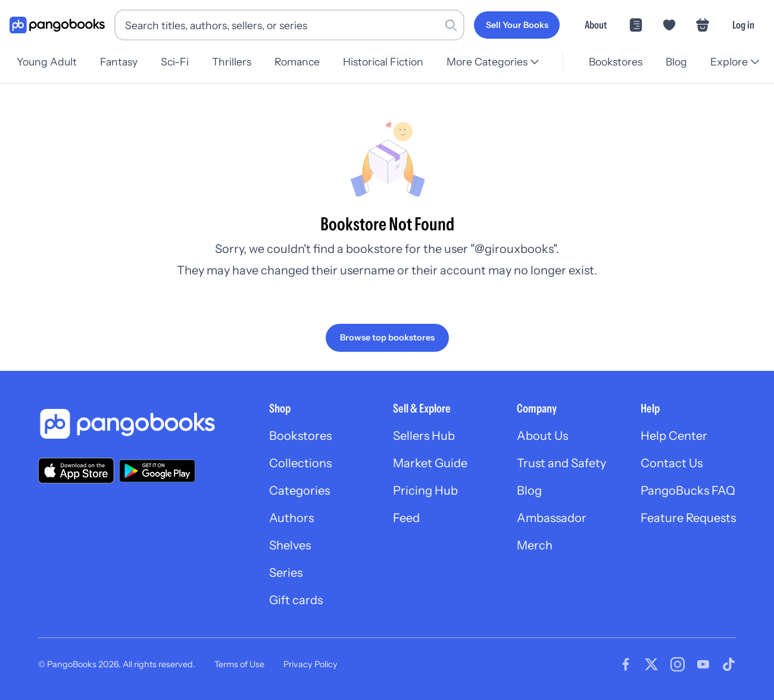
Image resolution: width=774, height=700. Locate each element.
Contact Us (672, 463)
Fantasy (121, 62)
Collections (300, 463)
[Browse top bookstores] (387, 337)
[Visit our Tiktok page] (729, 664)
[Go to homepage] (57, 25)
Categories (299, 490)
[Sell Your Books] (517, 25)
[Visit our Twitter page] (651, 664)
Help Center (674, 436)
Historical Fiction (393, 62)
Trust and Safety (561, 463)
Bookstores (612, 62)
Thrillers (238, 62)
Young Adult (47, 62)
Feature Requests (688, 518)
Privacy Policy (310, 664)
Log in (743, 25)
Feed (406, 518)
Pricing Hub (425, 490)
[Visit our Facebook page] (626, 664)
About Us (542, 436)
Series (286, 573)
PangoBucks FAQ (688, 490)
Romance (305, 62)
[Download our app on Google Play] (157, 471)
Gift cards (296, 600)
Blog (675, 62)
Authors (291, 518)
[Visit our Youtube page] (703, 664)
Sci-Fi (178, 62)
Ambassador (552, 518)
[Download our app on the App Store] (76, 471)
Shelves (290, 545)
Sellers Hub (424, 436)
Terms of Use (239, 664)
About (596, 25)
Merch (535, 545)
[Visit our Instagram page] (678, 664)
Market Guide (430, 463)
